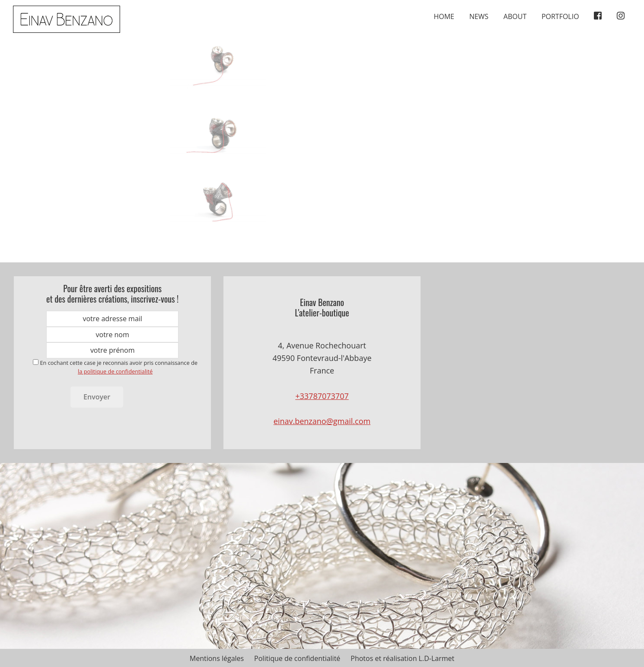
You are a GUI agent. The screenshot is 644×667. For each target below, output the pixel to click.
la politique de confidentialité (115, 371)
